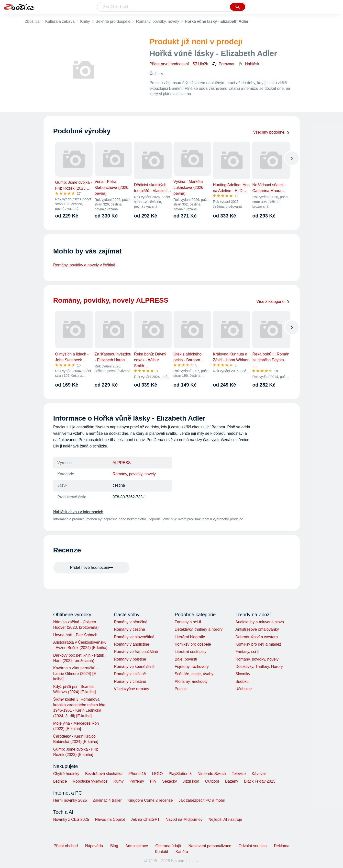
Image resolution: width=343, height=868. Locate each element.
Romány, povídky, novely (157, 21)
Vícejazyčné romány (132, 689)
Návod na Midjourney (184, 819)
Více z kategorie (273, 302)
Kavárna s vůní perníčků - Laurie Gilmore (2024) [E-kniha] (76, 674)
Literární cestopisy (190, 652)
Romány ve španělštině (134, 667)
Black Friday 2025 (260, 781)
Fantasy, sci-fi (247, 652)
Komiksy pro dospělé (193, 644)
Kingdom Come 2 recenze (150, 800)
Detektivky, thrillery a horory (199, 629)
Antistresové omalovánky (257, 629)
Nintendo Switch (212, 774)
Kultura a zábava (60, 21)
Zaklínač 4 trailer (107, 800)
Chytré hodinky (66, 774)
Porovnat (223, 64)
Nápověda (94, 846)
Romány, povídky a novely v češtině (84, 265)
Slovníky (243, 674)
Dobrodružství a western (257, 637)
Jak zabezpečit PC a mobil (202, 800)
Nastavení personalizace (210, 846)
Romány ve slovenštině (134, 637)
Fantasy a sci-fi (188, 622)
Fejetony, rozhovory (192, 667)
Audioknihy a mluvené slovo (260, 622)
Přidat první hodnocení (169, 64)
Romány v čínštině (130, 681)
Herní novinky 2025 (70, 800)
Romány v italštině (130, 674)
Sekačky (169, 781)
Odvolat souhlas (253, 846)
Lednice (60, 781)
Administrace (137, 846)
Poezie (181, 689)
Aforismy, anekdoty (191, 681)
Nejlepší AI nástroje (225, 819)
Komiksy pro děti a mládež (258, 644)
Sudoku (242, 681)
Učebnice (244, 689)
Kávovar (259, 774)
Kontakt (162, 852)
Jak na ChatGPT (145, 819)
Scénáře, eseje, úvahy (194, 674)
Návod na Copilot (110, 819)
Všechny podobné (271, 132)
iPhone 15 (137, 774)
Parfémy (137, 781)
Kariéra (182, 852)
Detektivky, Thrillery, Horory (259, 667)
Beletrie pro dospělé (113, 21)
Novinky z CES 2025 (71, 819)
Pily (153, 781)
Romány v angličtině (132, 644)
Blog (114, 846)
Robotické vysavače (90, 781)
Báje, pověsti (186, 659)
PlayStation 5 (180, 774)
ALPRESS (122, 463)
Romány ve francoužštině (136, 652)
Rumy (119, 781)
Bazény (232, 781)
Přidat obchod (66, 846)
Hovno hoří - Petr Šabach (75, 635)
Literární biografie (190, 637)
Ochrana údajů (168, 846)
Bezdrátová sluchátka (104, 774)
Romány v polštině (130, 659)
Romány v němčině (131, 622)
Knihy (85, 21)
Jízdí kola (191, 781)
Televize (239, 774)
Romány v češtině (129, 629)
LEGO (157, 774)
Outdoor (212, 781)
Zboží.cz (32, 21)
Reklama (282, 846)
